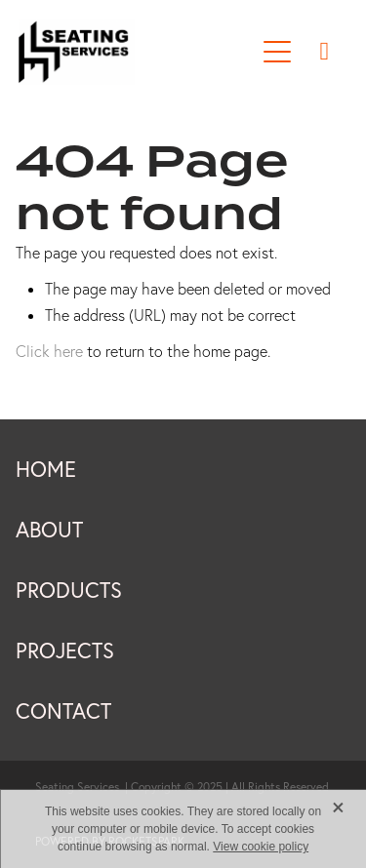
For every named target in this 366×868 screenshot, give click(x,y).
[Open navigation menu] (277, 52)
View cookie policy (261, 847)
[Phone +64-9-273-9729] (324, 52)
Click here (49, 351)
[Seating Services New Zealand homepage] (137, 52)
